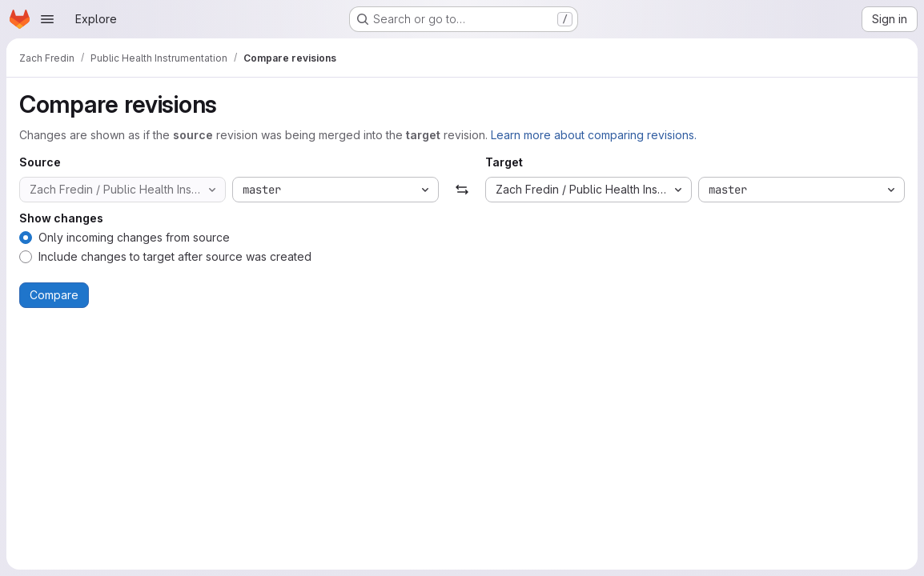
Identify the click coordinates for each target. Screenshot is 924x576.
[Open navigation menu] (47, 19)
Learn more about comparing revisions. (594, 135)
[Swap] (462, 190)
